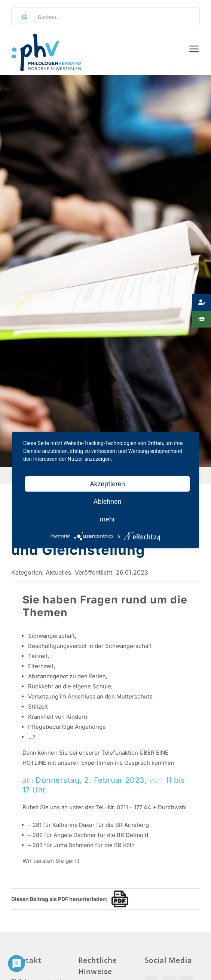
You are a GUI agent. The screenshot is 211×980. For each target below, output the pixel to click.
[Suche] (22, 17)
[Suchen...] (105, 17)
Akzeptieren (108, 484)
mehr (107, 519)
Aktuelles (58, 572)
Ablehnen (107, 501)
